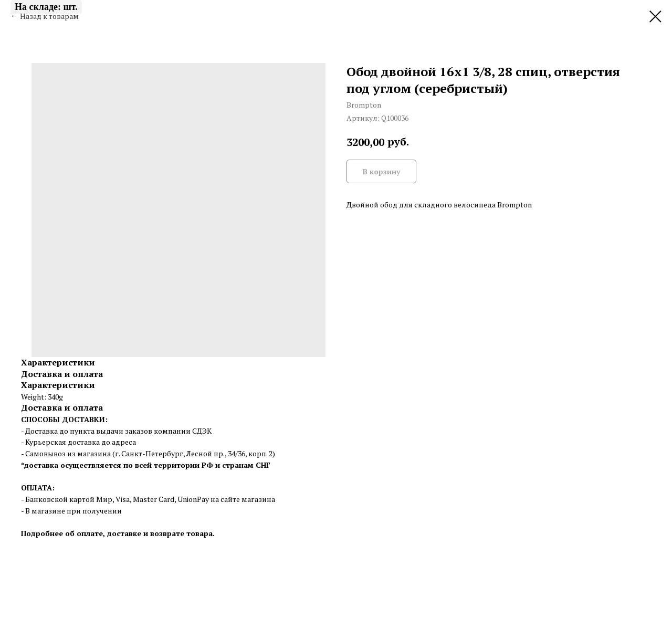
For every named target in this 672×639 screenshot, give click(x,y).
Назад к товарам (49, 16)
